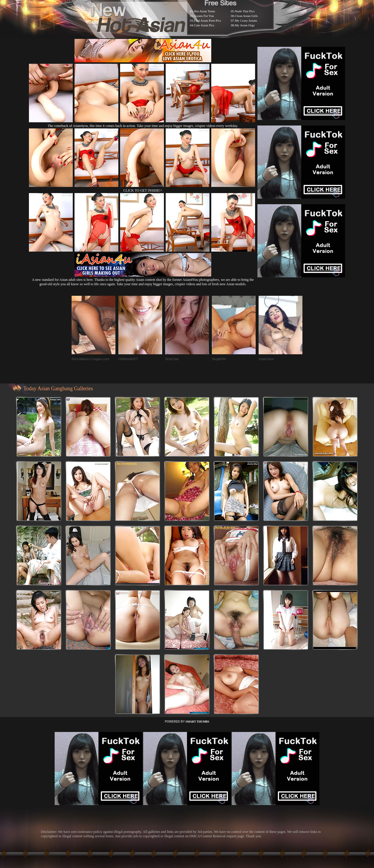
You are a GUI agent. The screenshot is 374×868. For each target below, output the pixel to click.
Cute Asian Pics (204, 25)
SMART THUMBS (197, 722)
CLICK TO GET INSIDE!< (143, 190)
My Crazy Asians (246, 20)
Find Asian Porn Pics (208, 20)
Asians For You (204, 16)
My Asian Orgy (245, 25)
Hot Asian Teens (205, 11)
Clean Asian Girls (246, 16)
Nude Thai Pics (245, 11)
